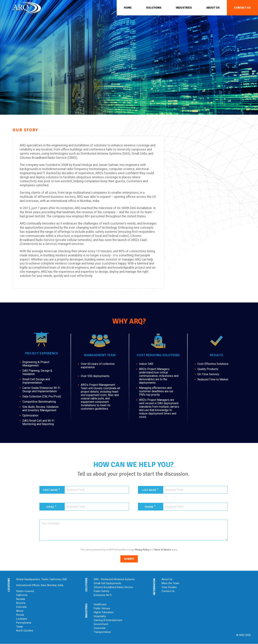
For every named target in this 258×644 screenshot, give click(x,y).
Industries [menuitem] (184, 8)
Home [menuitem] (128, 8)
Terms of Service (162, 550)
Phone (149, 507)
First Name (51, 490)
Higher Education (104, 612)
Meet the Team (170, 583)
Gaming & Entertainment (108, 620)
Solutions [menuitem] (154, 8)
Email (51, 507)
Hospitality (100, 616)
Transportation (102, 632)
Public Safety (101, 591)
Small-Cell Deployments (107, 583)
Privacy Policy (142, 550)
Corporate (100, 628)
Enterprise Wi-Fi (103, 595)
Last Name (149, 490)
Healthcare (100, 604)
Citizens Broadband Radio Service (113, 587)
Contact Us (168, 591)
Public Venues (102, 608)
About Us (167, 579)
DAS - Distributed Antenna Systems (114, 579)
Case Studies (169, 587)
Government (101, 624)
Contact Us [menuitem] (242, 8)
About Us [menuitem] (213, 8)
